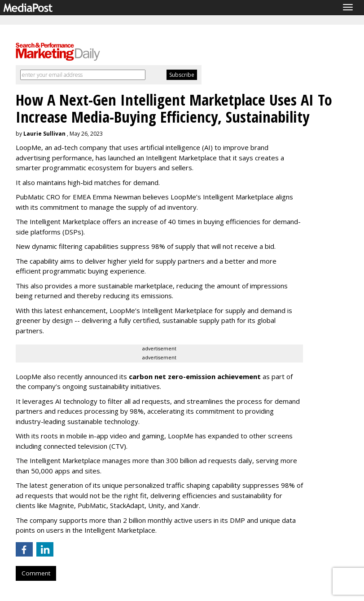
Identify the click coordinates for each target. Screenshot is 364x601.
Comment (36, 573)
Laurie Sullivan (44, 134)
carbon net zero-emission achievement (195, 376)
